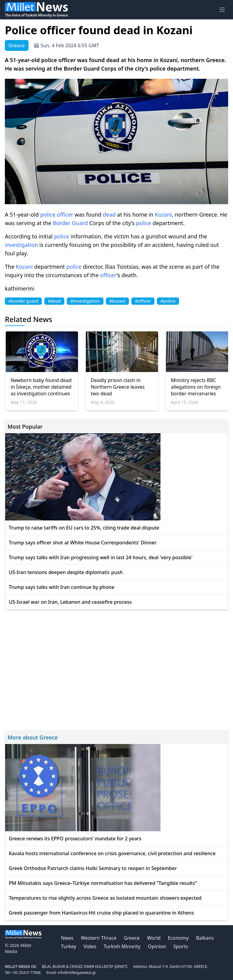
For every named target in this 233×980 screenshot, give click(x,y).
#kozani (118, 301)
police (48, 214)
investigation (21, 245)
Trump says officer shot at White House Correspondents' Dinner (83, 543)
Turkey (69, 946)
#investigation (85, 301)
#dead (54, 301)
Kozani (163, 214)
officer (65, 214)
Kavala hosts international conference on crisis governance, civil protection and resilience (112, 853)
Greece (132, 938)
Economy (178, 938)
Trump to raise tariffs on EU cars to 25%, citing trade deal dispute (84, 528)
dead (109, 214)
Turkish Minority (122, 946)
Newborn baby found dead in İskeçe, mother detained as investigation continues (41, 387)
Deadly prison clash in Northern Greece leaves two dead (118, 387)
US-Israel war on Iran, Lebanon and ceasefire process (70, 602)
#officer (143, 301)
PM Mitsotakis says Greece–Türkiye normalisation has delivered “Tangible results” (103, 883)
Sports (181, 946)
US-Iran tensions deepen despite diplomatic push (66, 572)
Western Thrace (98, 938)
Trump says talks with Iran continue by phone (62, 587)
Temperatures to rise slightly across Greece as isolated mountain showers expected (105, 898)
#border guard (23, 301)
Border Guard (70, 223)
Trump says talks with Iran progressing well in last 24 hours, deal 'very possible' (101, 557)
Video (90, 946)
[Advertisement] (116, 669)
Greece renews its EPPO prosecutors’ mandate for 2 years (75, 839)
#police (168, 301)
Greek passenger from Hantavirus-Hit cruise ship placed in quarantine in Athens (101, 913)
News (67, 938)
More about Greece (33, 737)
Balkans (205, 938)
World (154, 938)
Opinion (157, 946)
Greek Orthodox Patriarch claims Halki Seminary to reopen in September (93, 868)
